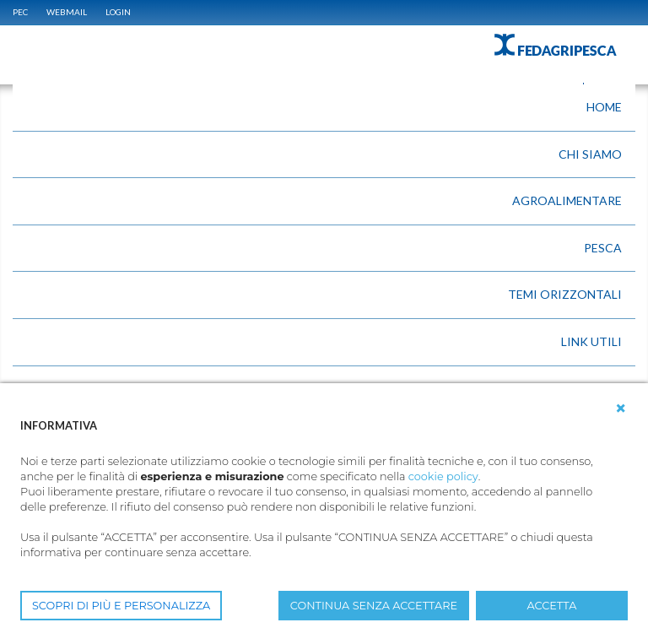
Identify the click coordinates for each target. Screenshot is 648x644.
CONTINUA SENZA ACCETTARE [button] (374, 606)
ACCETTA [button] (552, 606)
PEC (20, 12)
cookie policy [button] (443, 476)
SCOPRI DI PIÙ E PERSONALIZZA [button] (121, 606)
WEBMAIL (67, 12)
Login (118, 12)
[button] (621, 409)
